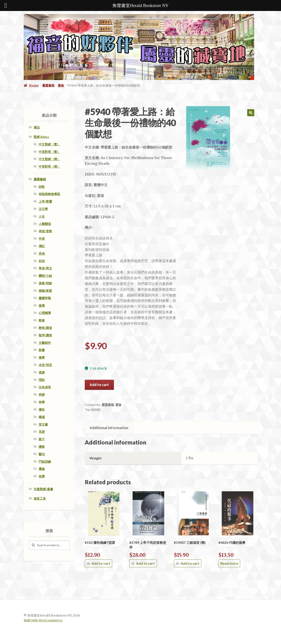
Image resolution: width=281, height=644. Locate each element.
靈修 (61, 85)
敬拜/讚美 (45, 335)
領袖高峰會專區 (49, 194)
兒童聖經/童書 (43, 489)
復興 (42, 306)
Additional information (109, 428)
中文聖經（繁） (49, 144)
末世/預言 (45, 365)
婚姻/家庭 (45, 291)
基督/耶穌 (45, 283)
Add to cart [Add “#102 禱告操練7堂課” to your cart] (101, 563)
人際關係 (45, 224)
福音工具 (40, 498)
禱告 (42, 409)
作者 (42, 239)
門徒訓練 (45, 462)
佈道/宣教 (45, 231)
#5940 (96, 409)
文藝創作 (45, 343)
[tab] (109, 428)
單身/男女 (45, 268)
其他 (42, 253)
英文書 (43, 424)
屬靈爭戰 (45, 298)
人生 (42, 216)
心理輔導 (45, 313)
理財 (42, 380)
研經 (42, 395)
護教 (42, 447)
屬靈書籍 (48, 85)
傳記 (42, 246)
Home (34, 85)
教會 (42, 320)
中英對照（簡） (49, 166)
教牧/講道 (45, 328)
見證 (42, 432)
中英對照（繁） (49, 152)
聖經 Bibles (41, 137)
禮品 (37, 127)
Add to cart (99, 385)
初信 (42, 261)
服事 (42, 357)
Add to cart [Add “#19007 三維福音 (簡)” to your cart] (190, 563)
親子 (42, 439)
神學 (42, 402)
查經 (42, 372)
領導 (42, 476)
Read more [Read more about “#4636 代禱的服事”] (229, 563)
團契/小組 (45, 276)
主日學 (43, 209)
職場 (42, 417)
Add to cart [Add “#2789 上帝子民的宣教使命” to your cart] (145, 563)
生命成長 (45, 387)
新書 (42, 350)
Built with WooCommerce (43, 620)
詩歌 (42, 187)
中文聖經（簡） (49, 159)
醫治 (42, 454)
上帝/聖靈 (45, 201)
